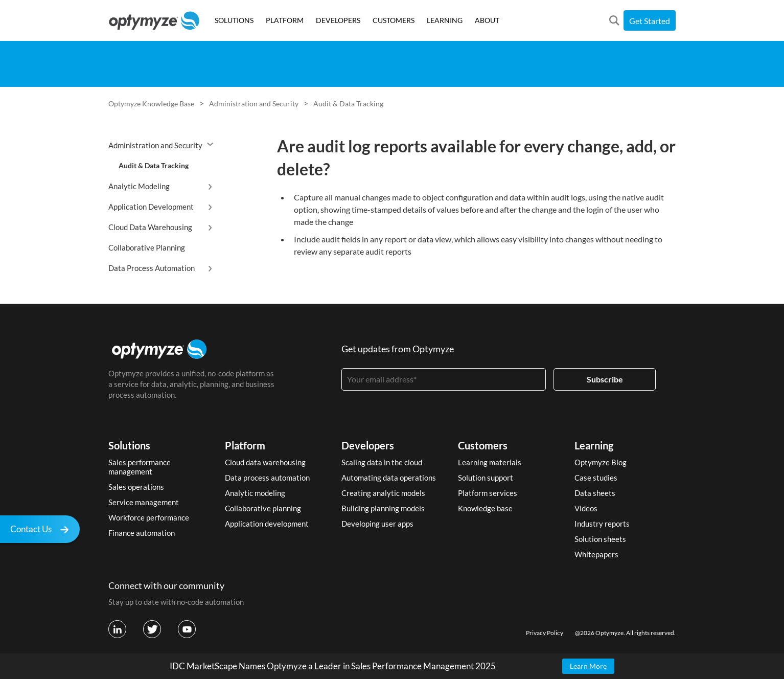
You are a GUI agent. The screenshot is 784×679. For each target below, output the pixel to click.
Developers (368, 445)
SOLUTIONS (234, 20)
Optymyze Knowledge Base (151, 104)
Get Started (650, 21)
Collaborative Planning (147, 247)
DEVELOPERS (338, 20)
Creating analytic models (383, 493)
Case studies (596, 478)
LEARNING (445, 20)
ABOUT (487, 20)
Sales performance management (140, 467)
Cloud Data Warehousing (150, 227)
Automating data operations (389, 478)
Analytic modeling (255, 493)
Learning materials (490, 462)
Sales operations (136, 487)
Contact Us (42, 530)
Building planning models (383, 508)
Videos (586, 508)
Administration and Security (254, 104)
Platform (245, 445)
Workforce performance (149, 517)
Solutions (129, 445)
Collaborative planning (263, 508)
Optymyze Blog (601, 462)
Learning (594, 445)
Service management (144, 502)
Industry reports (602, 524)
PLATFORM (285, 20)
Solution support (486, 478)
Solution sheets (600, 539)
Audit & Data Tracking (348, 104)
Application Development (151, 207)
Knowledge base (485, 508)
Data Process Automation (152, 268)
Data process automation (267, 478)
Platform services (488, 493)
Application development (267, 524)
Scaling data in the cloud (382, 462)
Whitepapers (596, 554)
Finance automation (142, 533)
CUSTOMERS (394, 20)
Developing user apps (377, 524)
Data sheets (595, 493)
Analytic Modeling (139, 186)
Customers (483, 445)
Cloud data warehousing (265, 462)
